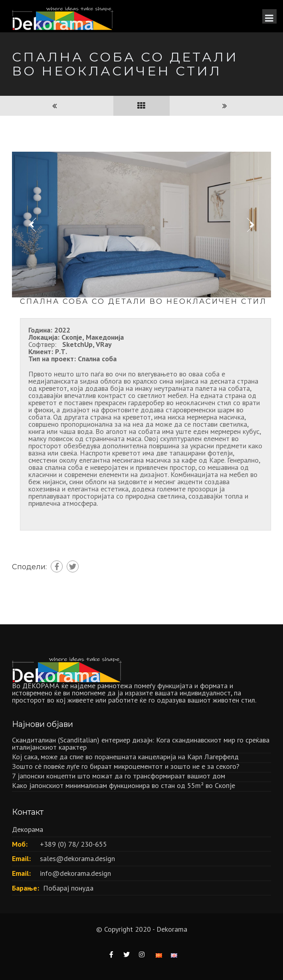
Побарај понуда (68, 888)
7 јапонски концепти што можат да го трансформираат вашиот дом (119, 776)
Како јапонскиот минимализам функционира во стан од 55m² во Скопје (124, 785)
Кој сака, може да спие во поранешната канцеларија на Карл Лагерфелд (125, 757)
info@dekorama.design (75, 873)
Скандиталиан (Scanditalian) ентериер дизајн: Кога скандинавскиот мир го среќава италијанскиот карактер (141, 743)
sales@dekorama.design (77, 858)
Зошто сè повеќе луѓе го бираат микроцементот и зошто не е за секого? (126, 766)
